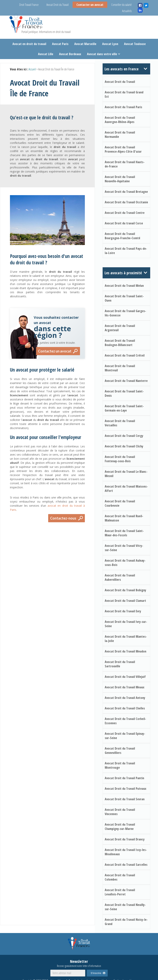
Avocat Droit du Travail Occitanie (126, 202)
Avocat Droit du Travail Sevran (125, 799)
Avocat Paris (60, 44)
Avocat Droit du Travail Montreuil (120, 368)
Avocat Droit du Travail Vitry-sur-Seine (124, 548)
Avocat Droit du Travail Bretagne (126, 192)
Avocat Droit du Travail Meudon (126, 651)
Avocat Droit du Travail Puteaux (126, 789)
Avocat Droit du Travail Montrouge (120, 765)
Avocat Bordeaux (70, 54)
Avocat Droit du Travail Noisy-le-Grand (126, 922)
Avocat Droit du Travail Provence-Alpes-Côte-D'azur (123, 149)
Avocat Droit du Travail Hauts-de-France (125, 164)
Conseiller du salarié (121, 5)
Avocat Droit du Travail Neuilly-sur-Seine (125, 907)
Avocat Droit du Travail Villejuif (125, 677)
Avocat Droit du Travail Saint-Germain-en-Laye (124, 408)
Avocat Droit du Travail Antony (125, 698)
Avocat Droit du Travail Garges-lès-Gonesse (125, 313)
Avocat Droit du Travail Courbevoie (120, 503)
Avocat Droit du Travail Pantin (124, 778)
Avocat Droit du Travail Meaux (125, 687)
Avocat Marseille (85, 44)
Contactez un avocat (55, 351)
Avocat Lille (46, 54)
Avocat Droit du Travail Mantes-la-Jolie (126, 639)
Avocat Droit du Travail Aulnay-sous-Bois (125, 563)
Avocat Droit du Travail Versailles (120, 423)
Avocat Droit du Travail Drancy (125, 839)
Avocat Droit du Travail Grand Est (124, 94)
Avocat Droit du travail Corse (124, 223)
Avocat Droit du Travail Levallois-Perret (120, 892)
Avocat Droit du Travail (58, 5)
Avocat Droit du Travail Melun (124, 286)
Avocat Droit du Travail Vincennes (120, 812)
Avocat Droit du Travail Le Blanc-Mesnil (126, 474)
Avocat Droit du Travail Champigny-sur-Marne (120, 827)
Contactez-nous (63, 518)
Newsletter (79, 963)
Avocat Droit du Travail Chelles (125, 708)
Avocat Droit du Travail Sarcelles (126, 865)
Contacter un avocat (90, 5)
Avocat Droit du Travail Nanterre (126, 381)
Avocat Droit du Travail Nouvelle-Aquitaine (120, 179)
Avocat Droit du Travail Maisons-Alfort (126, 489)
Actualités (127, 11)
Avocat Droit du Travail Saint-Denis (124, 393)
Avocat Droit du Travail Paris (123, 107)
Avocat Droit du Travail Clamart (125, 601)
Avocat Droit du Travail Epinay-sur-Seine (125, 736)
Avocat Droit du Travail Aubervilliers (120, 577)
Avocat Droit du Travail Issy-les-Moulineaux (126, 852)
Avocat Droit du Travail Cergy (124, 436)
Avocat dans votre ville (102, 54)
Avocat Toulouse (135, 44)
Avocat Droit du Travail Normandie (120, 135)
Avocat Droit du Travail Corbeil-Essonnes (125, 721)
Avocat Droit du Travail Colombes (120, 877)
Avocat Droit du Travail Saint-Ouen (124, 298)
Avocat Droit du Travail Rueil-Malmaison (124, 518)
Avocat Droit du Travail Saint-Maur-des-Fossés (124, 533)
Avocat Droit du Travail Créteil (125, 355)
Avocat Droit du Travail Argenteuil (120, 328)
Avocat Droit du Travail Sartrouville (120, 664)
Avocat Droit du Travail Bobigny (125, 590)
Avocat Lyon (110, 44)
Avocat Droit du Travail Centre (125, 213)
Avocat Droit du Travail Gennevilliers (120, 751)
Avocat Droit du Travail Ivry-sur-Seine (126, 624)
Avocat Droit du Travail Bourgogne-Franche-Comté (122, 236)
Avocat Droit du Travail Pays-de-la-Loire (126, 251)
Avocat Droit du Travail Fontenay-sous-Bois (120, 459)
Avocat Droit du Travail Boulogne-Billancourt (120, 343)
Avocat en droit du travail (29, 44)
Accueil (32, 69)
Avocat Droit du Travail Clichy (124, 446)
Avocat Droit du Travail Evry (123, 611)
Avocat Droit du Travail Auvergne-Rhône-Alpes (120, 120)
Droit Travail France (29, 5)
